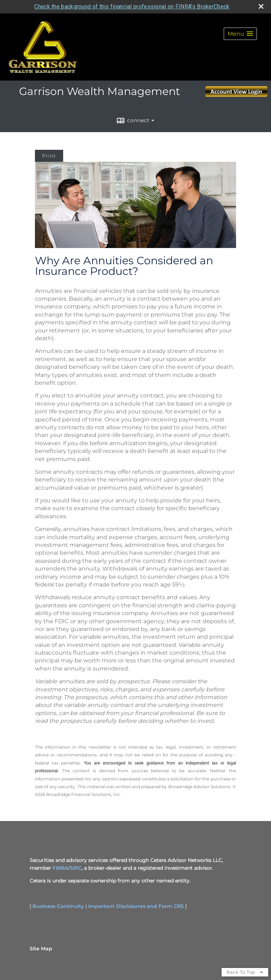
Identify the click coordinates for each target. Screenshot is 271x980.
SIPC (76, 868)
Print (49, 156)
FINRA (60, 868)
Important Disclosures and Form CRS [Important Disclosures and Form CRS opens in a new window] (136, 906)
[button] (240, 34)
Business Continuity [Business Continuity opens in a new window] (58, 906)
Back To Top (245, 972)
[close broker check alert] (261, 6)
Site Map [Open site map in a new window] (41, 949)
